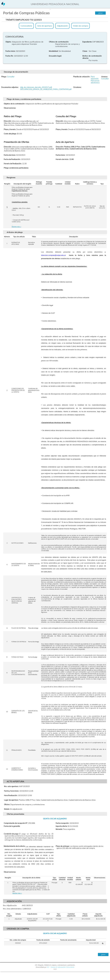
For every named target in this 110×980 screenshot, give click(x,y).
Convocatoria (26, 26)
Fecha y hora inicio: (11, 791)
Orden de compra (81, 26)
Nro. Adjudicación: (10, 905)
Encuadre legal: (55, 56)
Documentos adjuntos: (10, 87)
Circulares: (77, 87)
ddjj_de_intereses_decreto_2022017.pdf (36, 87)
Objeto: (8, 42)
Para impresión (95, 78)
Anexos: (105, 77)
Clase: (85, 51)
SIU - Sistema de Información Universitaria (61, 967)
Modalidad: (54, 51)
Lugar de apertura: (11, 800)
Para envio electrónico (95, 82)
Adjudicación (62, 26)
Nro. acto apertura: (11, 786)
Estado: (7, 809)
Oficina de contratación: (59, 42)
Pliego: (4, 77)
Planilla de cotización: (82, 77)
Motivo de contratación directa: (92, 57)
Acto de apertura (45, 26)
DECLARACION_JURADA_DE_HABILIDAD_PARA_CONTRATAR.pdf (46, 89)
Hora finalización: (11, 795)
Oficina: (7, 804)
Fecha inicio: (10, 51)
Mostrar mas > (16, 227)
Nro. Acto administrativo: (12, 909)
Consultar (11, 77)
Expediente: (87, 42)
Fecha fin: (9, 56)
